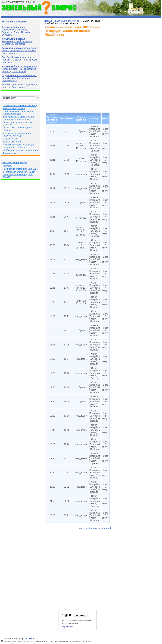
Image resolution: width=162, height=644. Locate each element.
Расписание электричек (15, 21)
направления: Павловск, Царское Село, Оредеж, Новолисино (20, 60)
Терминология (10, 153)
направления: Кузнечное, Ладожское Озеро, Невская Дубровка (16, 31)
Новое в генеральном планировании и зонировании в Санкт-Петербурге (19, 111)
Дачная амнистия (12, 142)
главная (48, 21)
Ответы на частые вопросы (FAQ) (20, 106)
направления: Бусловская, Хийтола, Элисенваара (20, 86)
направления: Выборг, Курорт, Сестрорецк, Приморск (17, 41)
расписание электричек (67, 21)
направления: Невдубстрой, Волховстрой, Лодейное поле (19, 78)
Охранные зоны (11, 139)
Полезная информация (14, 163)
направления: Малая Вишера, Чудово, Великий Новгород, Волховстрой (20, 69)
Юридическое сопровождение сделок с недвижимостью (18, 118)
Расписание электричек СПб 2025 (20, 169)
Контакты (8, 166)
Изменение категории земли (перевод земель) (17, 134)
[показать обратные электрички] (94, 528)
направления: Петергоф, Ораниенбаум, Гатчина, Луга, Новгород (20, 51)
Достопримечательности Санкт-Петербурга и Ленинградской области (19, 174)
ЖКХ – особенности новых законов (21, 150)
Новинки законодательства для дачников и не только (19, 146)
